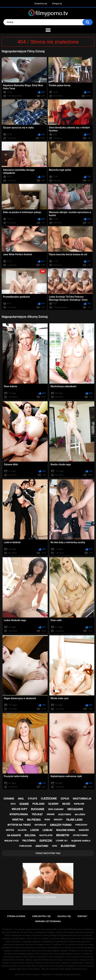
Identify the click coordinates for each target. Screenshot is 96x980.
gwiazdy (58, 820)
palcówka (29, 841)
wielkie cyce (11, 841)
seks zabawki (56, 809)
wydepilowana (19, 814)
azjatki (22, 830)
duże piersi (65, 814)
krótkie (10, 830)
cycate (32, 799)
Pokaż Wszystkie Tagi (48, 853)
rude (47, 820)
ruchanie (38, 809)
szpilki (65, 799)
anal (21, 799)
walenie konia (65, 830)
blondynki (68, 846)
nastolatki (46, 835)
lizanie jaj (62, 841)
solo (13, 804)
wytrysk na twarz (19, 825)
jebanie (51, 814)
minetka (18, 820)
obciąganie (75, 809)
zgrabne (9, 799)
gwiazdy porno (61, 825)
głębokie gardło (81, 841)
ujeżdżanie (49, 799)
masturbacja (82, 799)
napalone (79, 804)
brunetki (63, 835)
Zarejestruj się (40, 4)
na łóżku (80, 814)
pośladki (38, 804)
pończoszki (26, 846)
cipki (55, 846)
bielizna (30, 835)
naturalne (40, 825)
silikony (53, 804)
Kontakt (82, 916)
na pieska (34, 820)
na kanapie (14, 835)
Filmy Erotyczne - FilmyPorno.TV (40, 975)
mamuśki (84, 830)
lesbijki (47, 830)
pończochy (81, 825)
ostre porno (80, 835)
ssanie (24, 804)
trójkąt (37, 814)
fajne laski (75, 820)
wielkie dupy (19, 809)
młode (66, 804)
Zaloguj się (57, 4)
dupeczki (46, 841)
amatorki (42, 846)
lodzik (35, 830)
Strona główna (16, 916)
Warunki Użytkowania (48, 921)
